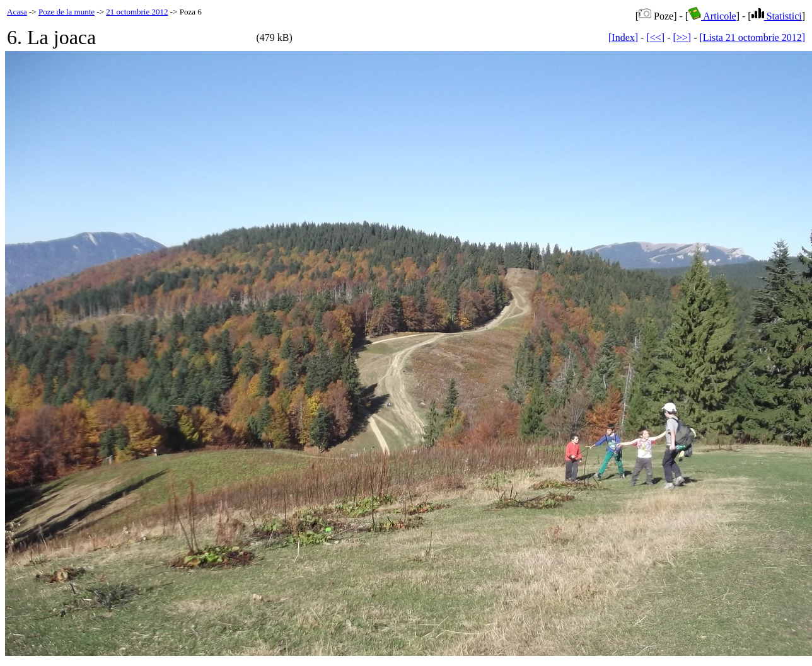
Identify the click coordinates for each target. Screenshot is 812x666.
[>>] (682, 37)
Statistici (777, 16)
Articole (712, 16)
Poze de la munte (67, 12)
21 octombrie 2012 (137, 12)
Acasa (17, 12)
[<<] (655, 37)
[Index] (623, 37)
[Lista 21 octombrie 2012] (752, 37)
